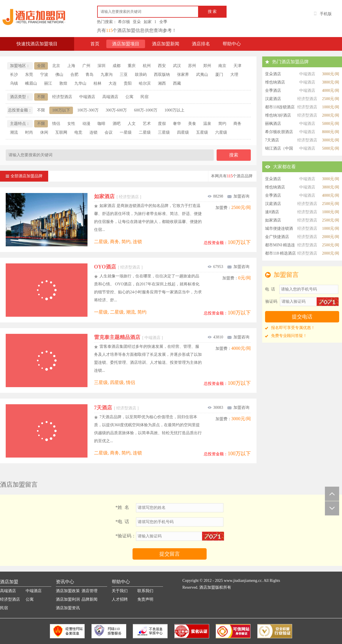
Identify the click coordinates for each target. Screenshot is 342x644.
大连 (113, 83)
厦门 (219, 75)
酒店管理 (89, 591)
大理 (234, 75)
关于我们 (120, 591)
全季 (163, 22)
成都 (117, 66)
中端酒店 (87, 97)
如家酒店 (118, 196)
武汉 (177, 66)
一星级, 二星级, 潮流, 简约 (120, 312)
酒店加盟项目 (126, 44)
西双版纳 (162, 75)
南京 (222, 66)
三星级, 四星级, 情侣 (115, 382)
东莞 (29, 75)
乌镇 (14, 83)
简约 (222, 124)
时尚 (29, 132)
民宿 (144, 97)
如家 (148, 22)
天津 (237, 66)
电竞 (78, 132)
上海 (71, 66)
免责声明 (145, 599)
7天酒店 (116, 408)
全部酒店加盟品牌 (24, 174)
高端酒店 (110, 97)
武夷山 (202, 75)
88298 (215, 196)
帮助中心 (232, 44)
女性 (71, 124)
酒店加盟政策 (68, 591)
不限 (41, 97)
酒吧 (117, 124)
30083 (215, 408)
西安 (162, 66)
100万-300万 (88, 110)
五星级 (202, 132)
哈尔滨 (145, 83)
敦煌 (63, 83)
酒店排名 (201, 44)
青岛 (89, 75)
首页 (95, 44)
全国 (41, 66)
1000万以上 (174, 110)
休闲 (44, 132)
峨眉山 (31, 83)
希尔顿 (124, 22)
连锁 (93, 132)
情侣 (56, 124)
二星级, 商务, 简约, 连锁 (118, 242)
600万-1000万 (146, 110)
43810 (215, 337)
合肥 (74, 75)
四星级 (183, 132)
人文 (132, 124)
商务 (237, 124)
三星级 (164, 132)
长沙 (14, 75)
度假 (162, 124)
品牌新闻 (89, 599)
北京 (56, 66)
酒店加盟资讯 (68, 608)
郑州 (207, 66)
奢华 (177, 124)
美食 (192, 124)
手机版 (326, 14)
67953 (215, 267)
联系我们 (145, 591)
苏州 (192, 66)
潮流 (14, 132)
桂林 (97, 83)
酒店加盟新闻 (166, 44)
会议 (109, 132)
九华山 (80, 83)
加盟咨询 (238, 196)
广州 (86, 66)
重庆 (132, 66)
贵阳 (128, 83)
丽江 (48, 83)
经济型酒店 (62, 97)
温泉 (207, 124)
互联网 (61, 132)
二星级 (145, 132)
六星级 (221, 132)
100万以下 (61, 110)
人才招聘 (120, 599)
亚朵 (137, 22)
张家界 (183, 75)
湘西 (162, 83)
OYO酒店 (118, 267)
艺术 (147, 124)
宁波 (44, 75)
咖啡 (101, 124)
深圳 (101, 66)
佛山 (59, 75)
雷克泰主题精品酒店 (128, 337)
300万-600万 (116, 110)
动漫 (86, 124)
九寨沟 (107, 75)
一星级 (126, 132)
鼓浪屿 (141, 75)
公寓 (129, 97)
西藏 (177, 83)
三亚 (124, 75)
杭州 (147, 66)
